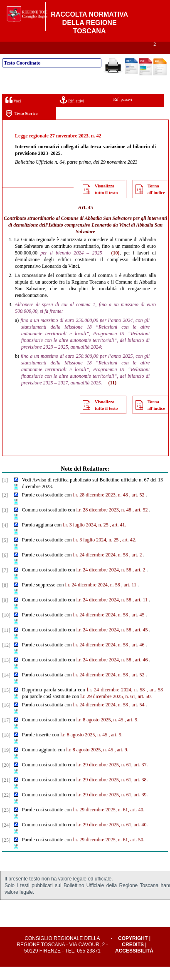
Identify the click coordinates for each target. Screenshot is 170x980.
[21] (6, 793)
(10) (116, 266)
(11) (112, 396)
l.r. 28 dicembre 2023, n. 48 (101, 508)
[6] (5, 569)
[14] (6, 688)
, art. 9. (132, 733)
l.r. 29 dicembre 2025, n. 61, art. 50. (116, 710)
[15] (6, 703)
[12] (6, 658)
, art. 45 (137, 628)
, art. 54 (137, 718)
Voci (13, 113)
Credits (133, 958)
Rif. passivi (123, 113)
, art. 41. (118, 538)
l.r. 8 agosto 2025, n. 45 (100, 733)
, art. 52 (137, 508)
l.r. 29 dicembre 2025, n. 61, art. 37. (112, 778)
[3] (5, 524)
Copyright (133, 952)
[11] (6, 643)
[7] (5, 584)
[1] (5, 494)
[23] (6, 823)
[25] (6, 853)
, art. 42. (128, 553)
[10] (6, 628)
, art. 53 (155, 703)
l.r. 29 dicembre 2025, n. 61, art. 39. (112, 808)
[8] (5, 598)
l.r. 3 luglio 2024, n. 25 (86, 538)
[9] (5, 613)
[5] (5, 554)
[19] (6, 763)
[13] (6, 673)
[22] (6, 808)
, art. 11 (129, 598)
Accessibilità (134, 964)
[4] (5, 539)
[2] (5, 509)
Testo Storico (21, 127)
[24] (6, 838)
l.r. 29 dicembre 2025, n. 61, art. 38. (112, 793)
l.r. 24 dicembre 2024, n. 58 (101, 568)
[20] (6, 778)
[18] (6, 748)
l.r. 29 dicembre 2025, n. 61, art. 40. (109, 823)
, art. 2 (136, 568)
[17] (6, 733)
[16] (6, 718)
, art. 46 (137, 658)
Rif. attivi (72, 113)
